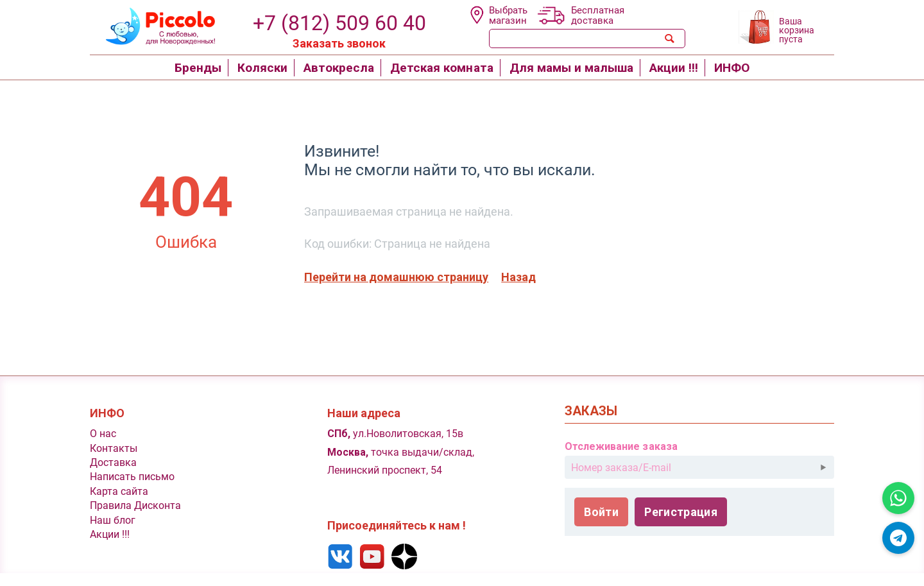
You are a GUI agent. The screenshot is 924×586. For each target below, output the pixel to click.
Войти (601, 512)
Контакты (114, 448)
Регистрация (681, 512)
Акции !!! (110, 534)
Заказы (591, 411)
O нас (103, 434)
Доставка (113, 462)
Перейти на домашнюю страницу (396, 277)
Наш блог (113, 520)
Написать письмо (132, 477)
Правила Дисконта (135, 505)
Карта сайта (119, 491)
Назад (518, 277)
